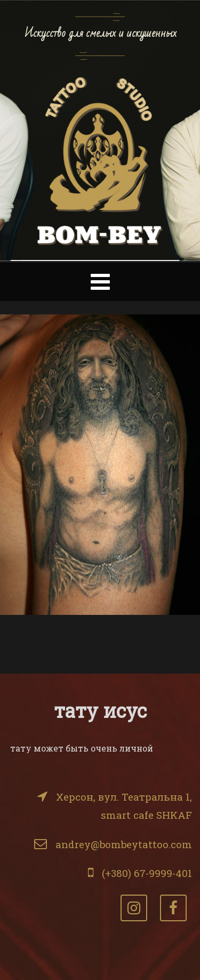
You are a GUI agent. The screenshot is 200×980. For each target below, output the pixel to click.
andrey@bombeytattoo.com (124, 844)
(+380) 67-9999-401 (147, 873)
